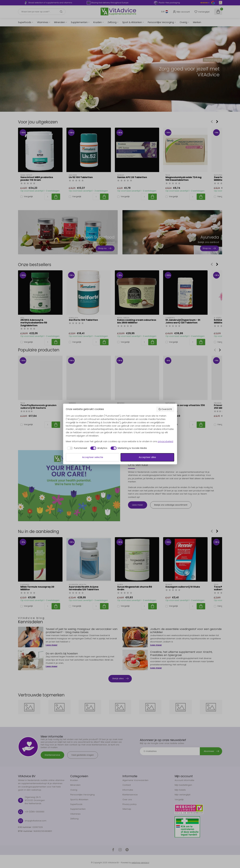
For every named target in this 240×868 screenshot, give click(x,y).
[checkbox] (76, 448)
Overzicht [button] (165, 409)
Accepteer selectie (93, 457)
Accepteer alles (147, 457)
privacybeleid (165, 441)
